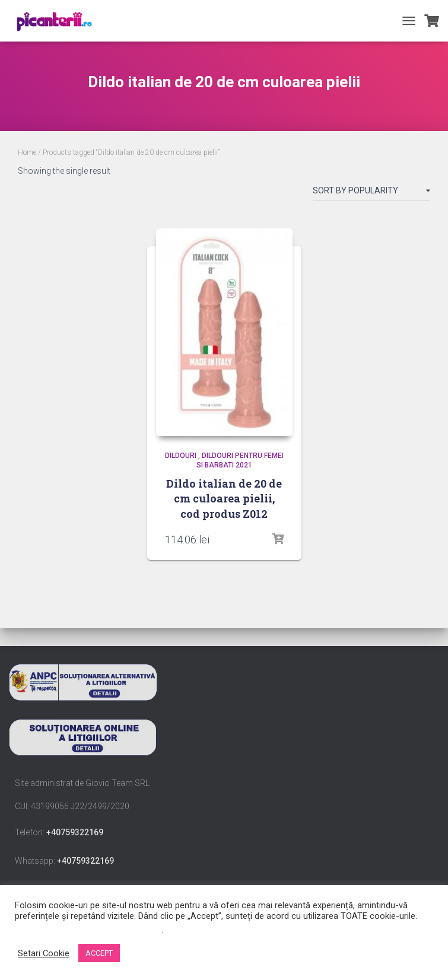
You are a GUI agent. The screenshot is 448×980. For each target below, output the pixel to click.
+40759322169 (75, 832)
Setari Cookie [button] (44, 953)
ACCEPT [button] (99, 953)
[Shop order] (371, 193)
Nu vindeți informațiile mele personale (88, 930)
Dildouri (181, 456)
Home (27, 152)
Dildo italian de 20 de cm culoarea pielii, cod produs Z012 (224, 498)
